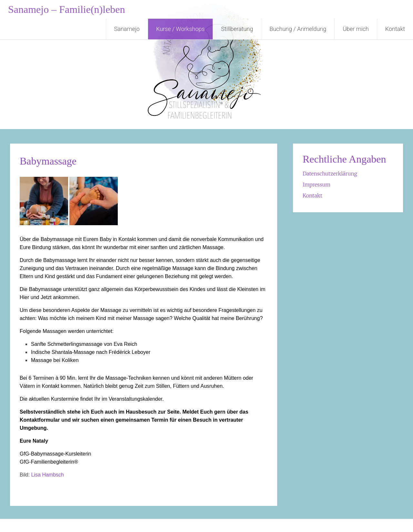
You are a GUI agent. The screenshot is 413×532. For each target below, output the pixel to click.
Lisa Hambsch (48, 475)
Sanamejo (127, 29)
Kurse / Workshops (180, 29)
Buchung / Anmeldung (298, 29)
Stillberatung (237, 29)
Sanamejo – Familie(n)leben (67, 9)
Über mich (356, 29)
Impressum (317, 185)
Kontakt (395, 29)
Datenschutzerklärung (330, 174)
